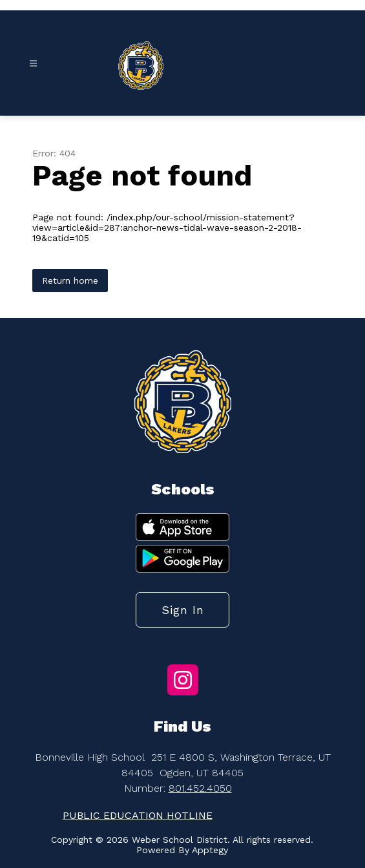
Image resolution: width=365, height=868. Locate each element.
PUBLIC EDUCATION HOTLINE (138, 815)
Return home (70, 281)
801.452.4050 (200, 788)
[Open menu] (33, 64)
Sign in (183, 610)
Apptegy (210, 850)
